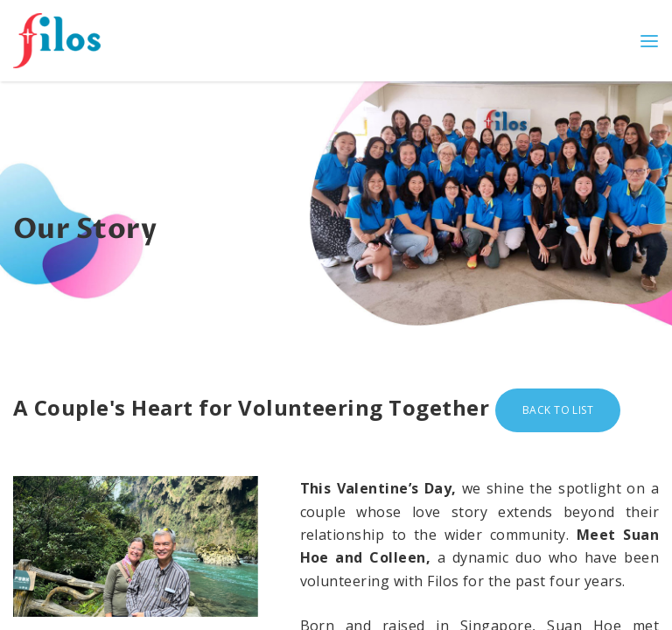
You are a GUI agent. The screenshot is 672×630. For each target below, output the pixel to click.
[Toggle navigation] (649, 40)
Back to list (558, 410)
